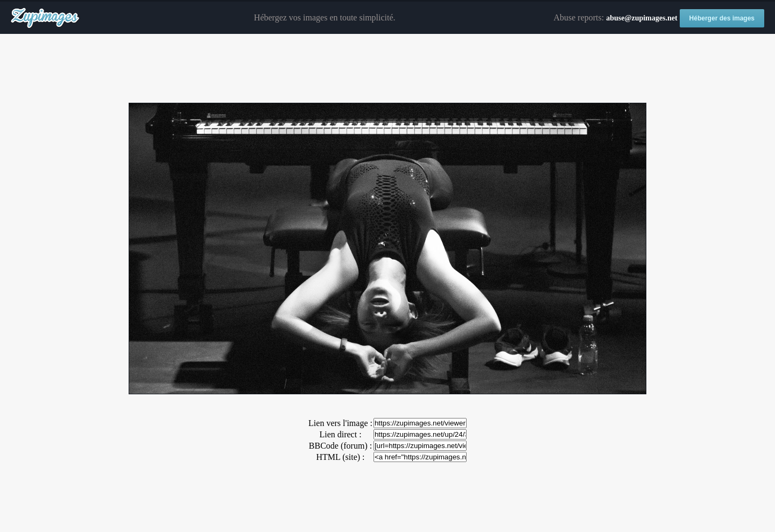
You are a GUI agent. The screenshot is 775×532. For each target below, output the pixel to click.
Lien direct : (340, 434)
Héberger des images (722, 18)
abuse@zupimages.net (642, 18)
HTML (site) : (340, 457)
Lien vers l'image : (340, 423)
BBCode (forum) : (340, 446)
